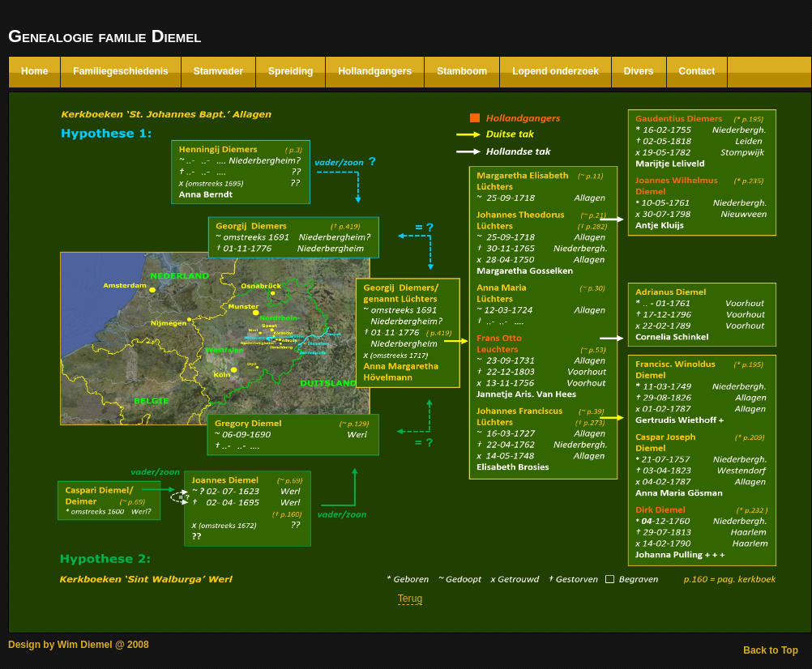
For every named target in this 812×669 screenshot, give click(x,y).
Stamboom (462, 71)
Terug (410, 599)
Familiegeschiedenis (120, 71)
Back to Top (771, 650)
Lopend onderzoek (556, 71)
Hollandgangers (375, 71)
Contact (697, 71)
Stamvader (218, 71)
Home (34, 71)
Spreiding (291, 71)
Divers (639, 71)
